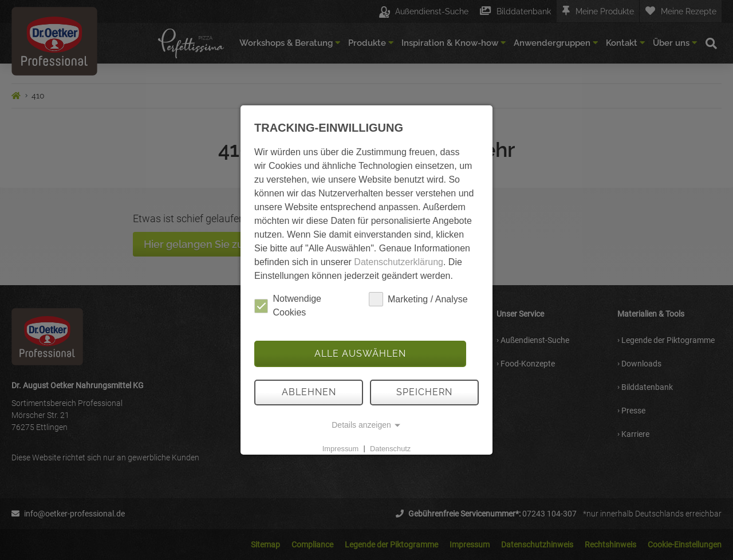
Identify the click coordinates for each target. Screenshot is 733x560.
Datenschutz (390, 448)
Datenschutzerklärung (399, 262)
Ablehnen (309, 392)
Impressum (340, 448)
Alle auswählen (360, 354)
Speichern (424, 392)
